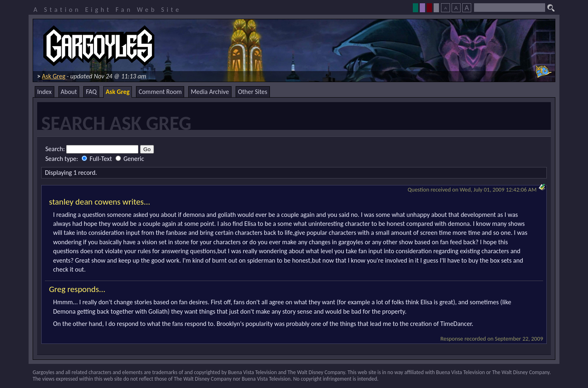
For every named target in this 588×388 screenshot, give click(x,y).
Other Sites (253, 92)
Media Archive (210, 92)
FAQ (91, 92)
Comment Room (160, 92)
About (69, 92)
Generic (130, 159)
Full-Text (98, 159)
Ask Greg (54, 76)
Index (45, 92)
